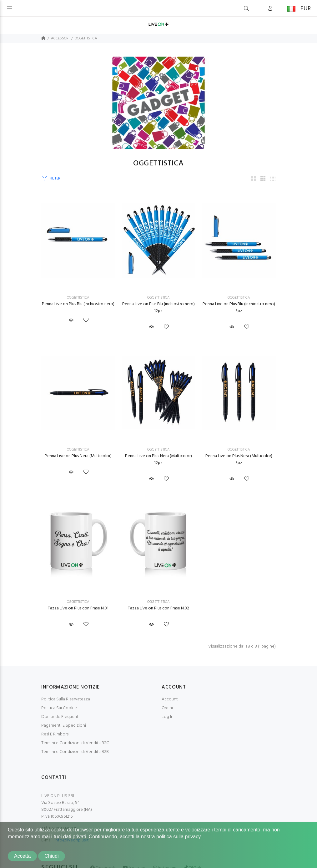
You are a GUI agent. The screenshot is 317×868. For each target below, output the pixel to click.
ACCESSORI (60, 38)
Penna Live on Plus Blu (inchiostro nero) (78, 304)
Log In (168, 717)
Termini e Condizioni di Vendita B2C (75, 743)
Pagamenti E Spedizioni (64, 726)
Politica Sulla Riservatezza (66, 699)
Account (170, 699)
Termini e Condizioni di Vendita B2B (75, 752)
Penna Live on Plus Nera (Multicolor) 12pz (158, 459)
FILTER (55, 178)
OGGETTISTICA (86, 38)
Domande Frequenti (60, 717)
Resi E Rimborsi (55, 734)
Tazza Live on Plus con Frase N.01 (78, 608)
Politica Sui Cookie (59, 708)
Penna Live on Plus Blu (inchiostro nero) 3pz (239, 308)
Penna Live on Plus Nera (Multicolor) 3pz (239, 459)
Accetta (22, 856)
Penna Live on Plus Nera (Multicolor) (78, 456)
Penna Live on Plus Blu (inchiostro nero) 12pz (158, 308)
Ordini (167, 708)
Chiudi (51, 856)
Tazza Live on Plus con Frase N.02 (158, 608)
